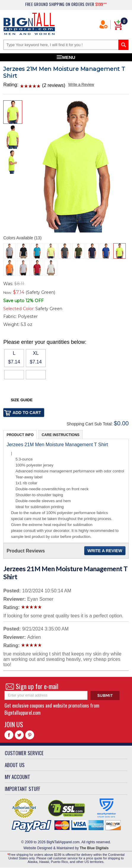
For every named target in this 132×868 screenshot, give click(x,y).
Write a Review (81, 84)
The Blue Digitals (94, 848)
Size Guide (22, 400)
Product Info (20, 435)
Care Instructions (60, 435)
